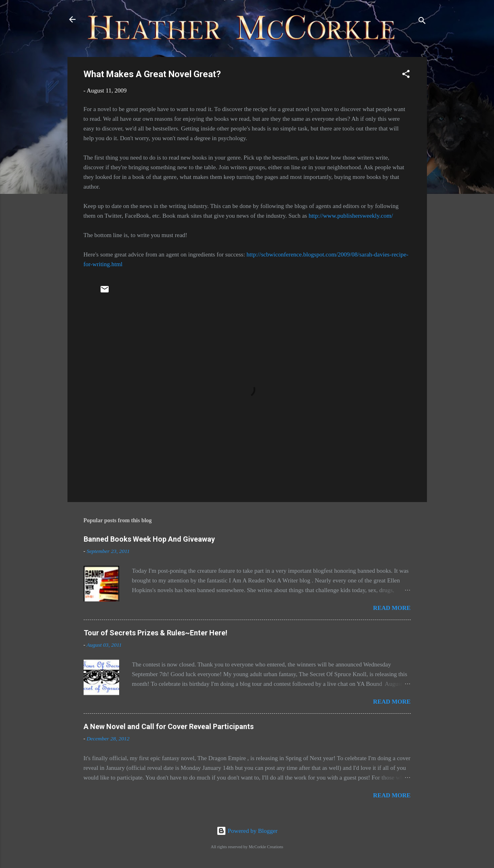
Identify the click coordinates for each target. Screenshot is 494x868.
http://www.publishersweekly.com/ (351, 216)
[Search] (422, 22)
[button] (406, 75)
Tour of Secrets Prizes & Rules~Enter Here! (156, 633)
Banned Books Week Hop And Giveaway (149, 539)
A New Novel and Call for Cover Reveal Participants (169, 726)
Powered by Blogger (247, 831)
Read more (392, 608)
